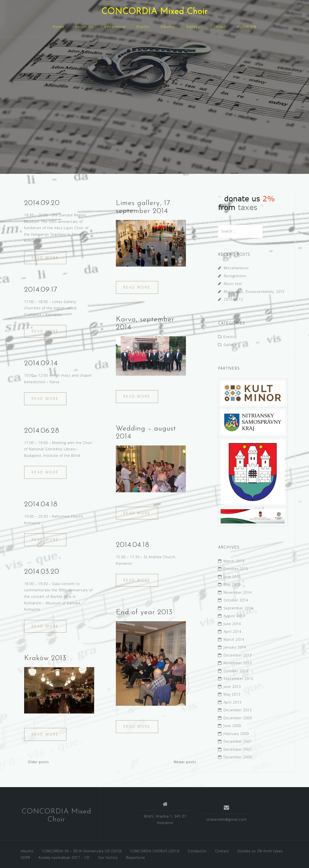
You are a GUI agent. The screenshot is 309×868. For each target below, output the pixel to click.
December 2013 (238, 655)
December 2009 (238, 718)
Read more (45, 258)
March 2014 (234, 639)
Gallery (193, 27)
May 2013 (232, 694)
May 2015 (232, 584)
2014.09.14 (41, 363)
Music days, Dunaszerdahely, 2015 (254, 292)
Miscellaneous (236, 268)
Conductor (197, 851)
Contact (218, 27)
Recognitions (235, 276)
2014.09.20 (42, 203)
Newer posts (185, 762)
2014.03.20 (42, 572)
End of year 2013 (144, 612)
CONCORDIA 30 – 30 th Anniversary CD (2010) (82, 851)
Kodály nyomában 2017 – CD (64, 857)
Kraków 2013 (45, 658)
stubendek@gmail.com (227, 819)
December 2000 (238, 757)
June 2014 (232, 624)
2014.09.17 (41, 290)
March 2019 (234, 561)
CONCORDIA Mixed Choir (154, 12)
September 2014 (238, 608)
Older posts (38, 762)
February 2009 (236, 734)
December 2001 (238, 749)
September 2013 (238, 679)
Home (59, 27)
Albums (168, 27)
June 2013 (232, 687)
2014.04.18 (41, 505)
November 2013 (238, 663)
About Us (84, 27)
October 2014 (236, 600)
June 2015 (232, 577)
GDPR (25, 857)
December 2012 (238, 710)
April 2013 (232, 702)
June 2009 (232, 726)
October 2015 (236, 569)
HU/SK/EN (247, 27)
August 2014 (234, 616)
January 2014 (235, 647)
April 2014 (232, 632)
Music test (233, 284)
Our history (108, 857)
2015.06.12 (233, 299)
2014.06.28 (42, 431)
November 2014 (238, 592)
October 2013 (236, 671)
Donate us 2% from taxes (260, 851)
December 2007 (238, 741)
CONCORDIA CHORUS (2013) (155, 851)
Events (143, 27)
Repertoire (115, 27)
